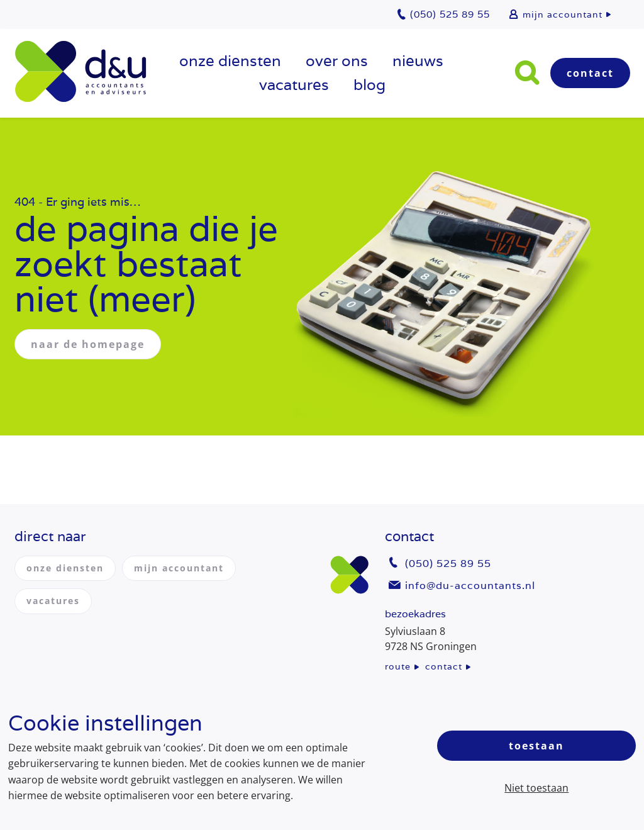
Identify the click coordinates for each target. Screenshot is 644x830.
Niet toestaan (536, 788)
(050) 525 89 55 (448, 564)
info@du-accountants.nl (470, 586)
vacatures (294, 85)
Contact (590, 73)
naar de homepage (88, 344)
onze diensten (230, 61)
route (398, 666)
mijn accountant (563, 14)
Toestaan (536, 746)
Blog (369, 85)
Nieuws (418, 61)
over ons (337, 61)
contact (444, 666)
